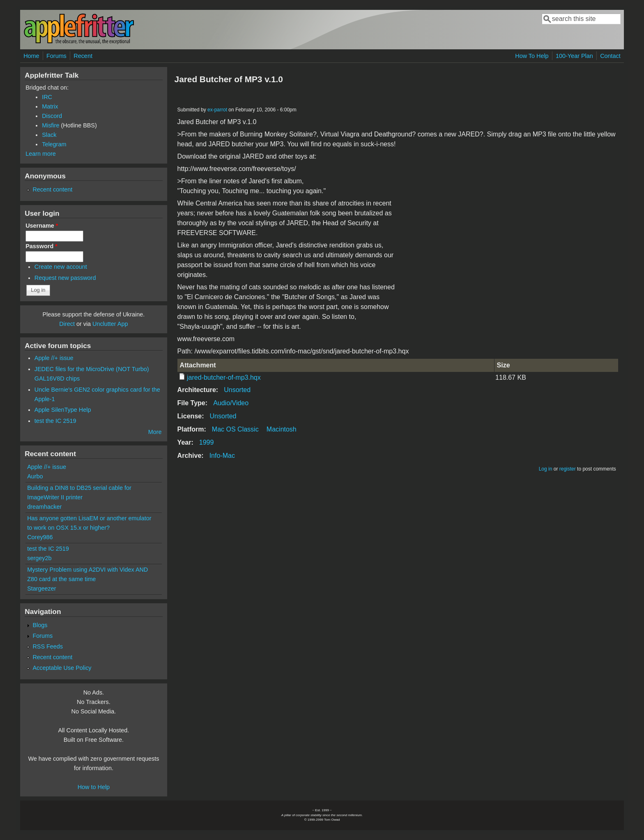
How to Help (94, 787)
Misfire (51, 125)
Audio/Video (231, 403)
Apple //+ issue (54, 358)
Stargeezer (41, 588)
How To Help (532, 56)
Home (31, 56)
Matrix (50, 106)
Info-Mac (222, 456)
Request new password (65, 278)
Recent (83, 56)
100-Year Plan (574, 56)
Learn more (41, 154)
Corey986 (40, 537)
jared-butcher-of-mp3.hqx (224, 377)
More (155, 432)
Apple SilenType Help (63, 410)
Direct (67, 324)
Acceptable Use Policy (62, 668)
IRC (47, 97)
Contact (610, 56)
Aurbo (35, 476)
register (568, 469)
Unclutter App (110, 324)
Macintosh (282, 429)
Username (42, 226)
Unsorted (237, 390)
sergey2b (39, 558)
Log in (546, 469)
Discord (52, 116)
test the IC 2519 (55, 421)
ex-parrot (217, 110)
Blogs (40, 625)
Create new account (61, 267)
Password (41, 246)
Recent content (52, 189)
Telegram (54, 144)
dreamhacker (44, 507)
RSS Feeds (48, 646)
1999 (207, 442)
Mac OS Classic (235, 429)
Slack (49, 135)
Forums (56, 56)
